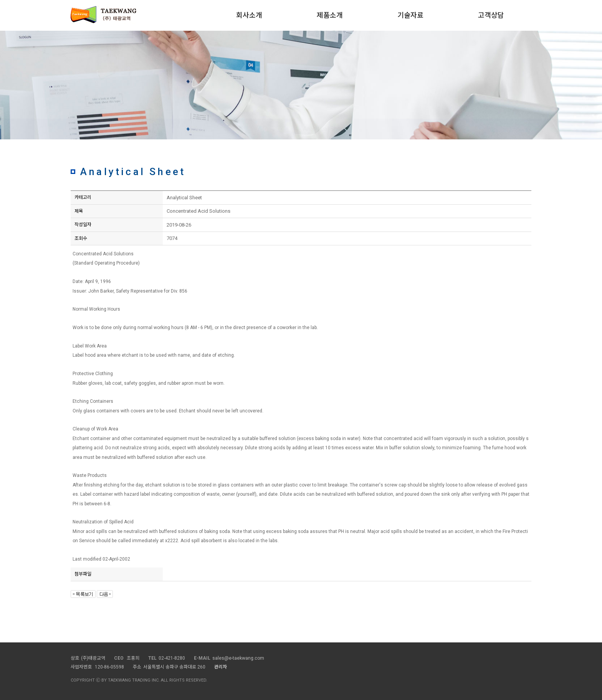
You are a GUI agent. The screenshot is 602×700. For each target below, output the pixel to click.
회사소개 (249, 15)
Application (271, 129)
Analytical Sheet (324, 129)
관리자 (221, 667)
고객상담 (491, 15)
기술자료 (410, 15)
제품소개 (330, 15)
